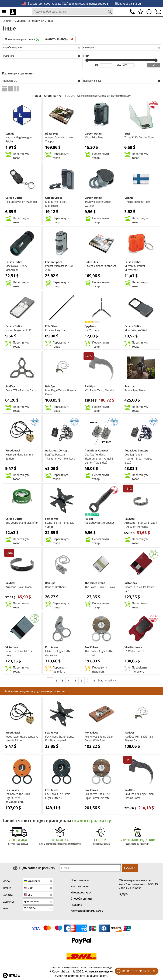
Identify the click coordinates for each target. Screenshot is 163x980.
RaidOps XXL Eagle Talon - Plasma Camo (140, 796)
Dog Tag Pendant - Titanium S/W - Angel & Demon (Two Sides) (99, 459)
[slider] (87, 60)
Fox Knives (52, 519)
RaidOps (11, 386)
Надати (130, 868)
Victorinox (131, 583)
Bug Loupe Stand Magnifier (22, 523)
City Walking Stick (56, 330)
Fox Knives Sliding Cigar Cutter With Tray (99, 739)
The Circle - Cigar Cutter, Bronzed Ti (99, 653)
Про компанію (80, 880)
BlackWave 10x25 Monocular (16, 268)
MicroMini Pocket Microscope (135, 268)
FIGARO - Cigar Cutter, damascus (59, 653)
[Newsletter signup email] (90, 868)
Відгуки (124, 894)
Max (119, 66)
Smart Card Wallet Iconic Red (139, 589)
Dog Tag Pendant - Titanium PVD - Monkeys (60, 457)
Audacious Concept (57, 451)
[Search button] (110, 12)
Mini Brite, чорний (136, 330)
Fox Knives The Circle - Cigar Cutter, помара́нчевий (19, 798)
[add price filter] (154, 65)
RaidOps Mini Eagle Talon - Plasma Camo (140, 739)
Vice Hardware (133, 647)
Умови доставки (81, 892)
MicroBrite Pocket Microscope (56, 204)
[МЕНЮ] (4, 12)
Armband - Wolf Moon (19, 587)
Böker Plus (52, 134)
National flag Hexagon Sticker (19, 140)
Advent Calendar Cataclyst (100, 266)
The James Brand (95, 583)
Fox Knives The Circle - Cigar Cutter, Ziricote (98, 796)
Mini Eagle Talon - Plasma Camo (60, 393)
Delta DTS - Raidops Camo (21, 390)
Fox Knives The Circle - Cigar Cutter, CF (59, 796)
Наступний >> (107, 681)
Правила (76, 905)
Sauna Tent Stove (135, 390)
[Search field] (73, 12)
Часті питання (80, 886)
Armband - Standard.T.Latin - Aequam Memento (141, 525)
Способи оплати (81, 899)
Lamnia (10, 134)
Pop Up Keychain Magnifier (21, 202)
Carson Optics (93, 134)
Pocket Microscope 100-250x (60, 268)
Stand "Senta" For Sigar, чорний (60, 525)
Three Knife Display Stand (140, 138)
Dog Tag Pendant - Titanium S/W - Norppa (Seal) (138, 459)
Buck (127, 134)
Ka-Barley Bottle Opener (99, 523)
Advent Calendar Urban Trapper (59, 140)
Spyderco (90, 326)
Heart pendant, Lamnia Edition (19, 457)
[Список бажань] (141, 12)
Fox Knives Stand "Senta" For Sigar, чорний (60, 739)
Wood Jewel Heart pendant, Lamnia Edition (22, 739)
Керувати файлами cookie (87, 911)
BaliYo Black (92, 330)
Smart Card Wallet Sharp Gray (20, 653)
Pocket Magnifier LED (18, 330)
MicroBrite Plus (94, 138)
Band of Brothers (55, 587)
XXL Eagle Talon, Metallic (100, 390)
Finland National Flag (137, 202)
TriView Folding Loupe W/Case (98, 204)
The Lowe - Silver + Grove (100, 587)
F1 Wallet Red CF (135, 651)
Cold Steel (51, 326)
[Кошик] (158, 12)
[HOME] (13, 12)
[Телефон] (132, 12)
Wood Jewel (13, 451)
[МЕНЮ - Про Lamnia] (149, 12)
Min (97, 66)
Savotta (129, 386)
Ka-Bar (89, 519)
